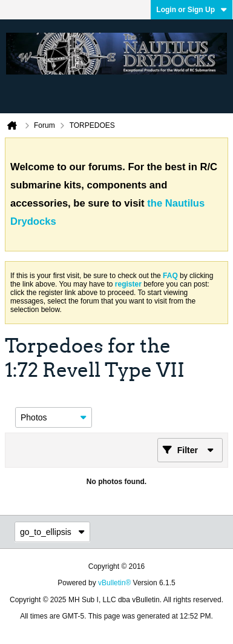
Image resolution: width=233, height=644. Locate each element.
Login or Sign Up (192, 10)
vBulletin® (114, 583)
